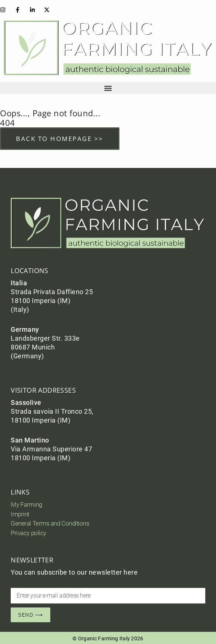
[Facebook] (19, 10)
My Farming (26, 504)
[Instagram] (4, 10)
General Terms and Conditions (50, 523)
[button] (108, 88)
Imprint (20, 514)
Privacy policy (28, 533)
